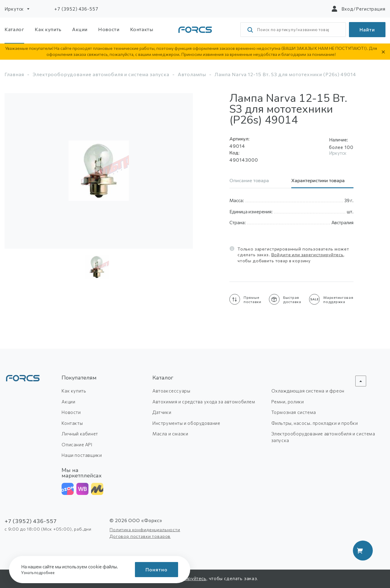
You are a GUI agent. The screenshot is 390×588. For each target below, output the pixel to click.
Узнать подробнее (40, 573)
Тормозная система (294, 412)
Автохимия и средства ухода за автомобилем (204, 402)
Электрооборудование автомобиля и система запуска (101, 74)
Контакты (142, 29)
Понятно (157, 569)
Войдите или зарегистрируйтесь (307, 255)
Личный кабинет (80, 434)
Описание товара (249, 181)
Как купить (48, 29)
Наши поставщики (82, 455)
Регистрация (371, 9)
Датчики (162, 412)
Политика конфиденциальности (145, 530)
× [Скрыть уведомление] (383, 51)
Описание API (77, 444)
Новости (109, 29)
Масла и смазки (170, 434)
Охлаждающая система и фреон (308, 391)
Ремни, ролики (288, 402)
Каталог (14, 29)
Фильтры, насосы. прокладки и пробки (315, 423)
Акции (80, 29)
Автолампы (192, 74)
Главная (14, 74)
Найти (367, 29)
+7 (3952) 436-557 (76, 9)
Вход (348, 9)
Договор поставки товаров (140, 536)
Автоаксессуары (171, 391)
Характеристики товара (318, 181)
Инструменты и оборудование (186, 423)
